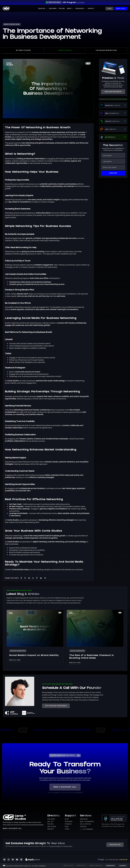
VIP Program (69, 3)
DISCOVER (81, 3)
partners (80, 184)
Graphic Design (65, 50)
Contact (8, 569)
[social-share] (21, 578)
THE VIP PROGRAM (118, 817)
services (53, 296)
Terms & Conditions (55, 846)
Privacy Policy (68, 846)
